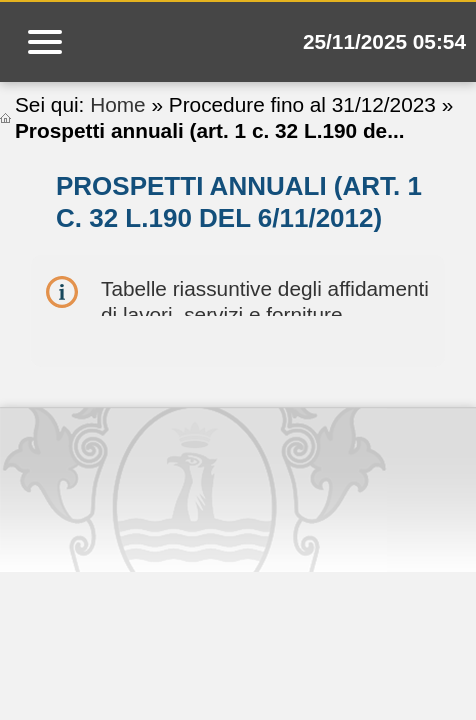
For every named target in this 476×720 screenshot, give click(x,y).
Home (117, 104)
